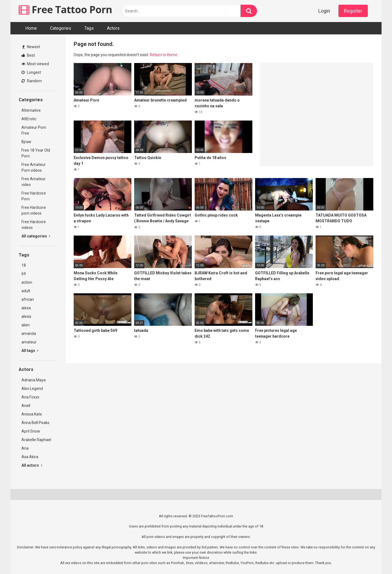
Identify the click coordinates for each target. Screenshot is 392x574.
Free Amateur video (34, 182)
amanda (29, 334)
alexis (26, 316)
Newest (31, 47)
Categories (61, 28)
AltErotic (29, 119)
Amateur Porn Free (34, 130)
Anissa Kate (32, 414)
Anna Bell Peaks (35, 423)
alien (26, 325)
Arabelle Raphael (36, 440)
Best (28, 55)
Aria (25, 448)
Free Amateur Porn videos (34, 167)
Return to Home (164, 55)
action (27, 282)
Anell (26, 406)
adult (26, 291)
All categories (36, 236)
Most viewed (35, 64)
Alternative (31, 110)
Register (353, 11)
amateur (29, 342)
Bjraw (26, 142)
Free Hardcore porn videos (34, 210)
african (28, 299)
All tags (30, 351)
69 (24, 274)
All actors (32, 465)
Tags (89, 28)
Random (32, 81)
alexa (26, 308)
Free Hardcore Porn (34, 196)
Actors (113, 28)
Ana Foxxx (30, 397)
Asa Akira (30, 457)
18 (24, 265)
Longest (31, 72)
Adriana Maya (34, 380)
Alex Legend (32, 389)
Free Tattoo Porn (65, 9)
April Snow (31, 431)
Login (324, 11)
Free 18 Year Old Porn (36, 153)
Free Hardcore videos (34, 225)
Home (31, 28)
